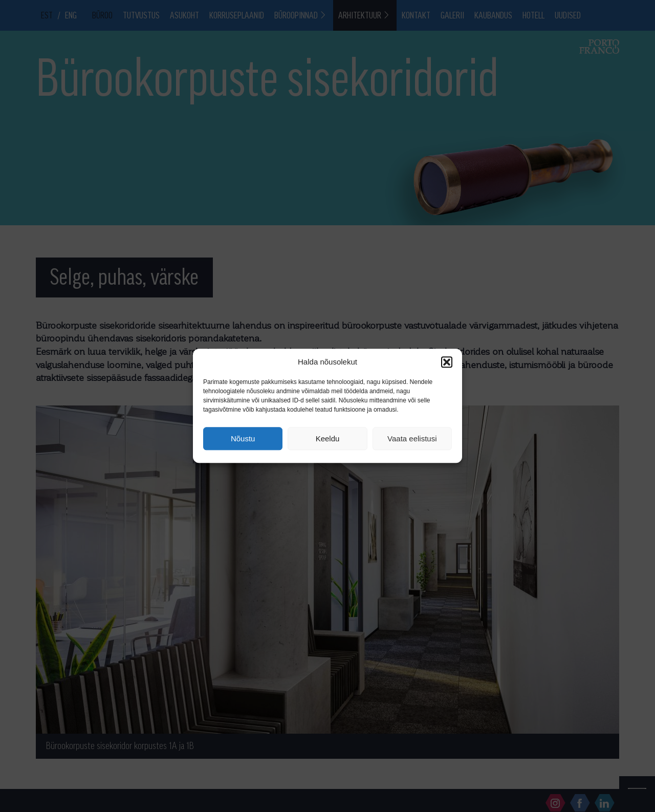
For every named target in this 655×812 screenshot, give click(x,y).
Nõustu (243, 439)
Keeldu (328, 439)
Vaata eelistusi (412, 439)
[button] (447, 362)
